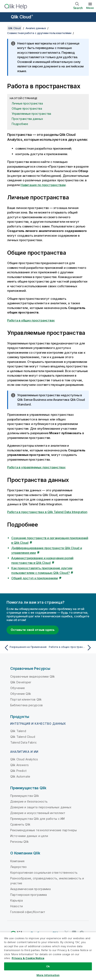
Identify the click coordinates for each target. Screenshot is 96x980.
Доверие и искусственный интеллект (38, 813)
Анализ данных (36, 28)
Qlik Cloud (22, 17)
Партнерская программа (29, 895)
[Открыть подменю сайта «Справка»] (6, 17)
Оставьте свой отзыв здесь (33, 630)
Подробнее (20, 124)
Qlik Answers (19, 765)
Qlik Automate (20, 776)
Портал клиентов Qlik (26, 699)
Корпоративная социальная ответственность (44, 873)
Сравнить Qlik (20, 824)
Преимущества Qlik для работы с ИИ (37, 819)
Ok (48, 966)
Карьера (17, 900)
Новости (17, 906)
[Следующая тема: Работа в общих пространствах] (71, 648)
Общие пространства (27, 108)
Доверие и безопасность (29, 801)
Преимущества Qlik (25, 796)
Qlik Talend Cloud (23, 737)
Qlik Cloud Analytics (24, 759)
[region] (48, 956)
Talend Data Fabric (23, 742)
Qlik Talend (18, 731)
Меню (90, 8)
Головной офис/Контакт (28, 912)
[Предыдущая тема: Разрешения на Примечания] (25, 648)
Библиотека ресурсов (26, 705)
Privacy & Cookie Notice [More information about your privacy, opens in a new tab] (28, 958)
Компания (17, 861)
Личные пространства (27, 103)
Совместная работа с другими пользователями (39, 33)
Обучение (18, 688)
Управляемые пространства (31, 114)
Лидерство (18, 867)
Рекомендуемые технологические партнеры (43, 830)
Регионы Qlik (19, 842)
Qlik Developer (21, 682)
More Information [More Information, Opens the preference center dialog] (48, 975)
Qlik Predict (18, 771)
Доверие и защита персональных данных (41, 807)
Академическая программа (30, 889)
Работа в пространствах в (47, 512)
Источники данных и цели (29, 836)
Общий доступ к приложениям (35, 578)
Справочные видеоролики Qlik (33, 676)
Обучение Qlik (21, 694)
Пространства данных (27, 119)
